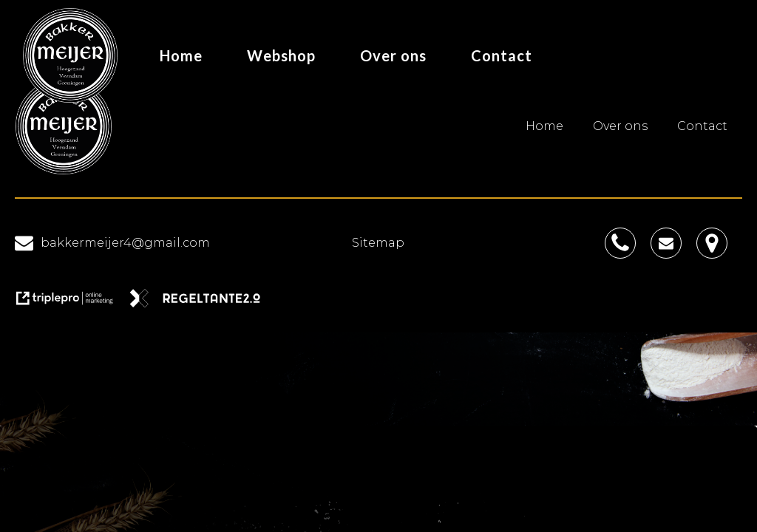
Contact (502, 55)
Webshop (281, 55)
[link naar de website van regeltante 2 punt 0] (201, 303)
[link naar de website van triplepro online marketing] (72, 303)
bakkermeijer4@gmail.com (125, 243)
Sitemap (378, 243)
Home (181, 55)
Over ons (393, 55)
